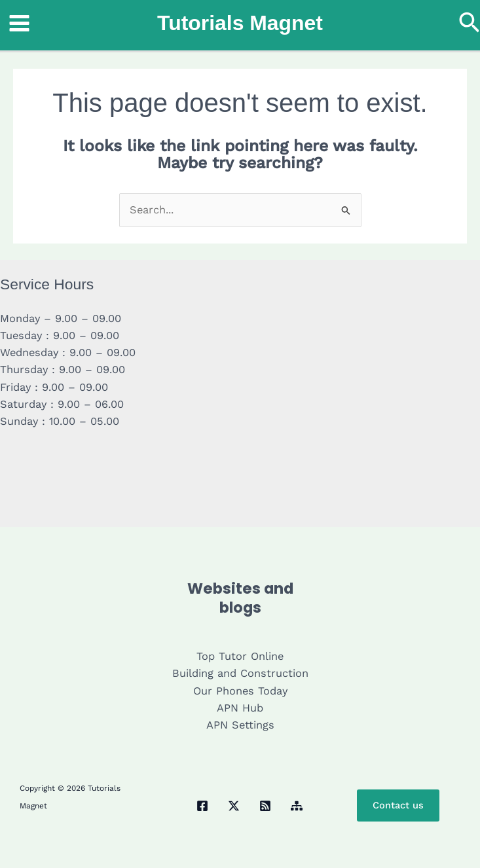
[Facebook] (202, 806)
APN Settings (240, 725)
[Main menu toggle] (20, 24)
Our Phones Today (240, 691)
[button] (470, 23)
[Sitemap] (297, 806)
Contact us (398, 805)
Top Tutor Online (240, 656)
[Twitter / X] (234, 806)
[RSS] (265, 806)
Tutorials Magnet (240, 23)
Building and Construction (240, 673)
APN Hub (240, 708)
